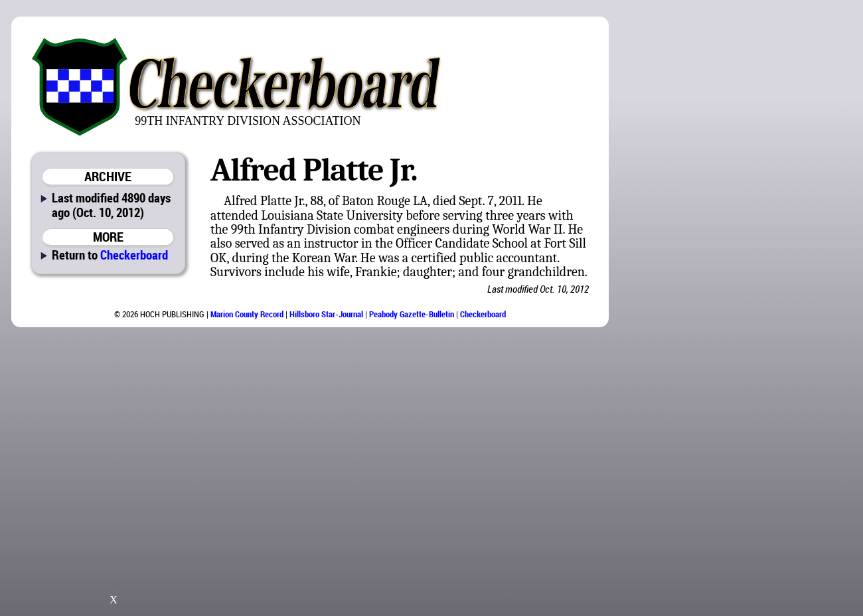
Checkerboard (134, 255)
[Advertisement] (783, 219)
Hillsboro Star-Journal (326, 314)
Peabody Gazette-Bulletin (412, 314)
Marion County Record (247, 314)
